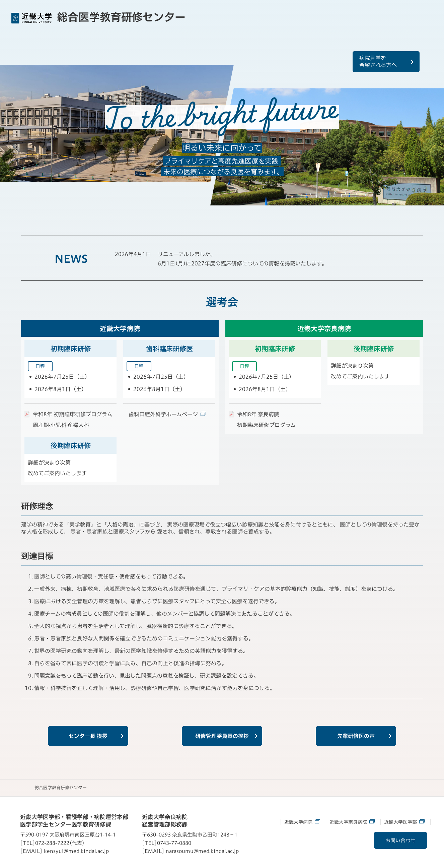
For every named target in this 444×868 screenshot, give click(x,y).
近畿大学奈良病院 (352, 821)
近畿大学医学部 (404, 821)
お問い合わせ (399, 840)
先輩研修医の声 (356, 736)
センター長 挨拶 (88, 736)
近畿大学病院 (302, 821)
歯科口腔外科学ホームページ (167, 414)
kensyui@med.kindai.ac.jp (76, 851)
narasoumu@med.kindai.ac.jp (202, 851)
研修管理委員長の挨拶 (222, 736)
